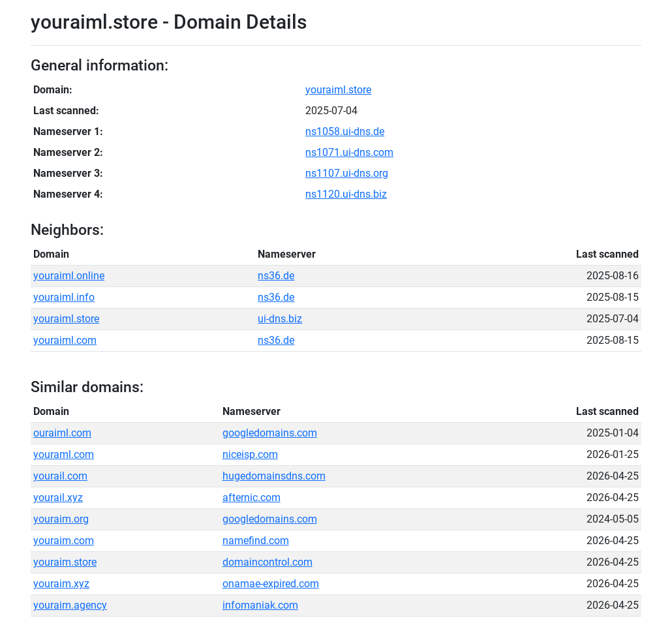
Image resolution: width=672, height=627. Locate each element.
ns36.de (276, 276)
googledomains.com (270, 433)
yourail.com (60, 476)
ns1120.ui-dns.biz (346, 194)
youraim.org (61, 519)
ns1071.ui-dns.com (349, 152)
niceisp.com (250, 454)
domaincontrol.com (267, 562)
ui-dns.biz (280, 319)
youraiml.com (65, 340)
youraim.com (64, 541)
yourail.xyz (58, 497)
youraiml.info (64, 297)
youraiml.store (338, 90)
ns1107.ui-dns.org (347, 173)
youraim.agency (70, 605)
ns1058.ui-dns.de (345, 131)
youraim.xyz (61, 584)
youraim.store (65, 562)
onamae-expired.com (271, 584)
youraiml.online (69, 276)
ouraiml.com (62, 433)
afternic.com (252, 497)
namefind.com (256, 541)
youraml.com (64, 454)
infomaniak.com (260, 605)
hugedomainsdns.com (274, 476)
